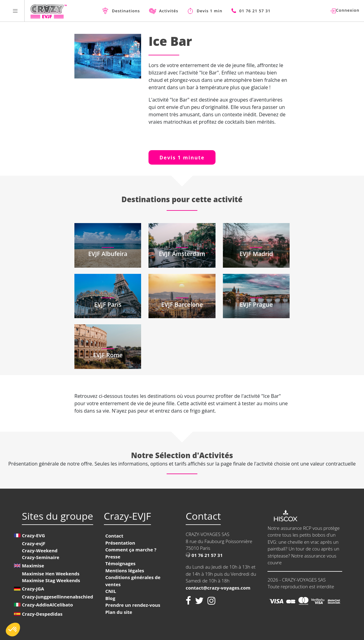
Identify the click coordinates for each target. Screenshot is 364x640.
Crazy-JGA (33, 589)
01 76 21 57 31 (204, 555)
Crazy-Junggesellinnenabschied (57, 597)
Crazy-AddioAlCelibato (47, 605)
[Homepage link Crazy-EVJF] (48, 11)
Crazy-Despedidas (42, 614)
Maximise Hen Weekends (51, 574)
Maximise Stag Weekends (51, 580)
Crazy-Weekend (40, 550)
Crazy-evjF (34, 543)
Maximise (33, 566)
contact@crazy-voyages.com (218, 588)
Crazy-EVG (33, 535)
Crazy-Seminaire (41, 557)
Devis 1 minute (182, 158)
